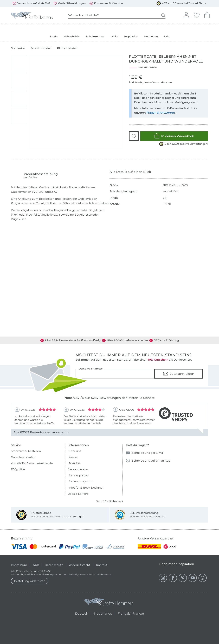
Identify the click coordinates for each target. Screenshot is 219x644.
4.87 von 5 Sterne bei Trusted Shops (181, 3)
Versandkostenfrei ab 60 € (31, 3)
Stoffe (54, 36)
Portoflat (74, 463)
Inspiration (131, 36)
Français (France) (131, 613)
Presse (73, 457)
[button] (134, 136)
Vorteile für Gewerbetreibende (32, 463)
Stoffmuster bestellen (26, 451)
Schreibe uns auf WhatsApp (148, 461)
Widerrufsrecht (79, 565)
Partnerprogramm (81, 481)
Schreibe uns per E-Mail (145, 453)
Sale (167, 36)
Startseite (18, 48)
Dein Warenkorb (207, 15)
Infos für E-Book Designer (86, 488)
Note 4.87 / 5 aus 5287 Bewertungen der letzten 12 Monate (110, 398)
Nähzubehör (72, 36)
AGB (36, 565)
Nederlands (103, 613)
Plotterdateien (67, 48)
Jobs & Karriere (79, 494)
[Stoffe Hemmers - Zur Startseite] (109, 603)
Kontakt (102, 565)
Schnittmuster (95, 36)
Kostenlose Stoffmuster (106, 3)
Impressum (19, 565)
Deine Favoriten (197, 15)
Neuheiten (151, 36)
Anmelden (186, 15)
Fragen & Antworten (161, 113)
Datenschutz (54, 565)
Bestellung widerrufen (30, 581)
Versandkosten (79, 469)
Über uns (75, 451)
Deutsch (80, 613)
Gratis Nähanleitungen (70, 3)
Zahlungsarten (79, 475)
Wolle (114, 36)
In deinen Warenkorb (174, 136)
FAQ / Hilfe (18, 469)
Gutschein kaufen (23, 457)
